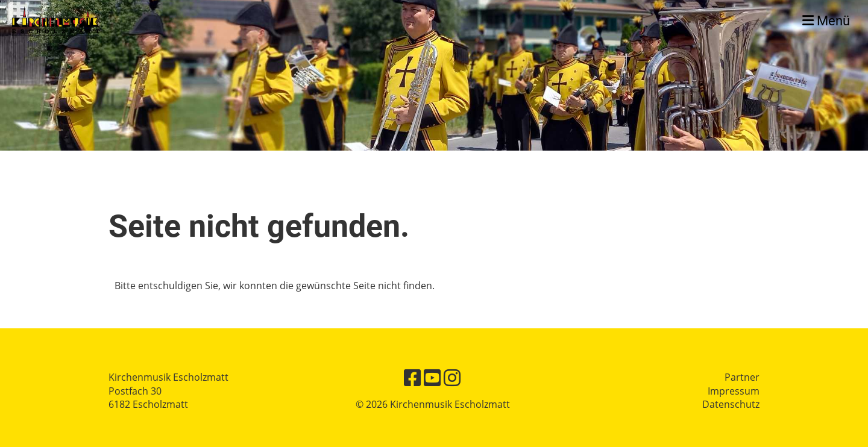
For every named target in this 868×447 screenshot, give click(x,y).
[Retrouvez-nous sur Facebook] (412, 377)
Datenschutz (731, 404)
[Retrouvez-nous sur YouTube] (432, 377)
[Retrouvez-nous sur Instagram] (452, 377)
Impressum (734, 391)
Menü (826, 21)
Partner (742, 377)
